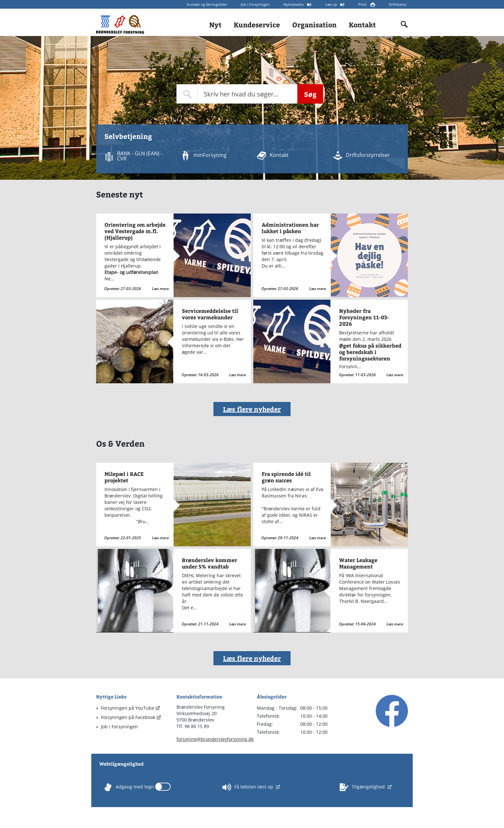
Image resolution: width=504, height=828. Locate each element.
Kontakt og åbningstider (207, 4)
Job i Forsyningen (255, 4)
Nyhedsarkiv (294, 4)
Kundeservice (257, 25)
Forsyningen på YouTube (128, 708)
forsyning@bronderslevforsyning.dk (215, 739)
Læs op (332, 4)
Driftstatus (398, 4)
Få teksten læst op (248, 787)
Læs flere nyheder (252, 409)
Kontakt (362, 25)
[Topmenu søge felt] (237, 94)
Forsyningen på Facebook (128, 717)
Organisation (314, 25)
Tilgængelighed (363, 787)
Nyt (215, 25)
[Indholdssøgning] (404, 24)
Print (363, 4)
